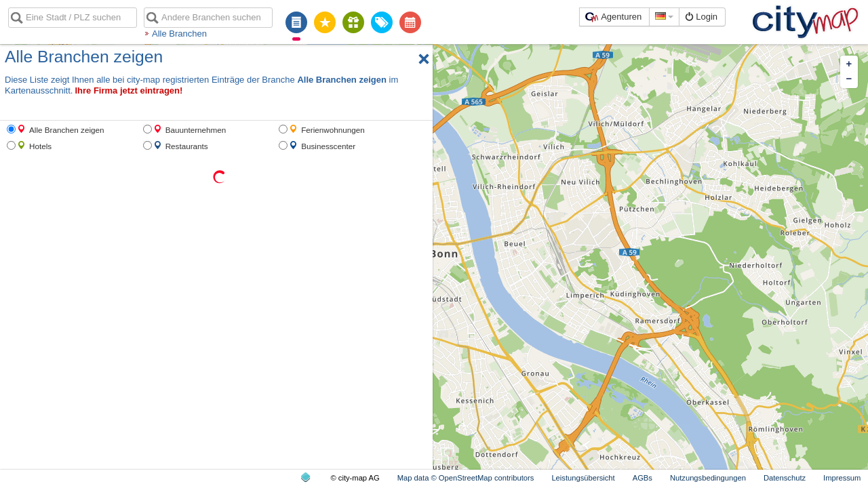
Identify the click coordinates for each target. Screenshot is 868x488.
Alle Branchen (179, 34)
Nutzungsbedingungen (708, 478)
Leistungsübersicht (583, 478)
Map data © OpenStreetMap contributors (466, 478)
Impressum (842, 478)
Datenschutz (785, 478)
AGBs (643, 478)
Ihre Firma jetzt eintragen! (129, 90)
